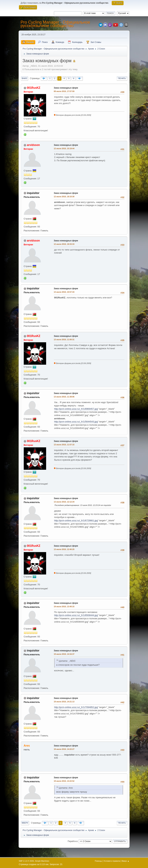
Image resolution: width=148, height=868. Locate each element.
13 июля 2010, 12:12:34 (64, 502)
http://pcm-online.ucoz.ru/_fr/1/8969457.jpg (76, 409)
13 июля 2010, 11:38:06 (64, 397)
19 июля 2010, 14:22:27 (64, 749)
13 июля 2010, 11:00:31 (64, 340)
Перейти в (73, 841)
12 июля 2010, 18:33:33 (64, 244)
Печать (122, 78)
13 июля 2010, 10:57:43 (64, 292)
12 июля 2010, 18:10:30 (64, 197)
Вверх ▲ (125, 861)
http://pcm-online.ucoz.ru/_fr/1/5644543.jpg (76, 422)
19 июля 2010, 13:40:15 (64, 607)
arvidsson (33, 145)
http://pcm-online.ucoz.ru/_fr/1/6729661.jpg (76, 520)
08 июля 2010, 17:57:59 (64, 91)
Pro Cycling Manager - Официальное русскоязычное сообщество (55, 24)
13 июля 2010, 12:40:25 (64, 549)
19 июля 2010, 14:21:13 (64, 702)
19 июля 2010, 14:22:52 (64, 781)
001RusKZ (34, 88)
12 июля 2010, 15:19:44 (64, 148)
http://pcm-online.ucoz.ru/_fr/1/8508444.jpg (76, 615)
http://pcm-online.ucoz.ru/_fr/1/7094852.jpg (76, 707)
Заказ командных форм (66, 88)
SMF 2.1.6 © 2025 (26, 861)
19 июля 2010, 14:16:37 (64, 654)
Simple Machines (42, 861)
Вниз (24, 78)
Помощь (98, 861)
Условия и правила (112, 861)
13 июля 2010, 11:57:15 (64, 445)
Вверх (25, 823)
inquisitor (33, 193)
